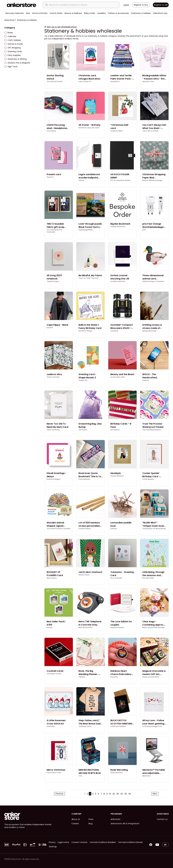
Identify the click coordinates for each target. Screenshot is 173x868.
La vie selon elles (118, 377)
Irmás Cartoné (53, 377)
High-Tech (11, 67)
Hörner (81, 180)
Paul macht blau (54, 773)
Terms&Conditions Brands (130, 842)
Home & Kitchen (40, 13)
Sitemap (53, 847)
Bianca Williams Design (152, 180)
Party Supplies (13, 55)
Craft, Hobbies (13, 40)
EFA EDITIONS (148, 578)
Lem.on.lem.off (85, 82)
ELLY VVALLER (116, 578)
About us (76, 819)
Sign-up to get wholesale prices (62, 27)
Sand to (50, 177)
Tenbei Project (53, 281)
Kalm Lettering (53, 430)
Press (91, 819)
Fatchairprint (84, 479)
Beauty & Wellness (73, 13)
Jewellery (102, 13)
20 (114, 794)
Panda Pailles (85, 529)
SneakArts (115, 82)
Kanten (50, 328)
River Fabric (52, 578)
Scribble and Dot (118, 281)
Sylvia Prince (84, 575)
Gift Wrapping (13, 48)
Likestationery (117, 773)
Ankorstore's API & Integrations (125, 824)
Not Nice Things (85, 331)
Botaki (49, 628)
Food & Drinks (56, 13)
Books (9, 33)
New (28, 13)
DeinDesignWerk (86, 230)
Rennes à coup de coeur (89, 128)
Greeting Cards (13, 51)
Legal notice (63, 842)
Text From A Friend (150, 131)
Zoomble (114, 331)
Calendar (10, 36)
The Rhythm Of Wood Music (154, 529)
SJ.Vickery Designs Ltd (152, 726)
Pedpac (146, 380)
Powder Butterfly (118, 227)
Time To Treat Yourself (88, 278)
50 (126, 794)
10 (110, 794)
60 (130, 794)
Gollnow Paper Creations (153, 281)
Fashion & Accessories (118, 13)
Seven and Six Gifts (151, 677)
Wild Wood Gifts (86, 628)
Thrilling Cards (85, 726)
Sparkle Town (148, 82)
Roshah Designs (54, 479)
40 (122, 794)
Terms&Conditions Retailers (103, 842)
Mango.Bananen (149, 331)
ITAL (80, 776)
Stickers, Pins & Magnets (17, 63)
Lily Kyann (83, 430)
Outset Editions (117, 476)
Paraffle (114, 677)
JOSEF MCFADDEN (118, 726)
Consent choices (79, 842)
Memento (146, 776)
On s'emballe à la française (54, 231)
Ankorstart (116, 819)
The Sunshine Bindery (152, 430)
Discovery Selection (15, 13)
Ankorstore (9, 20)
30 (118, 794)
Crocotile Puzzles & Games (58, 529)
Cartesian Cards (54, 674)
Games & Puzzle (14, 44)
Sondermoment (117, 628)
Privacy (52, 842)
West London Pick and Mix (153, 628)
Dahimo (114, 529)
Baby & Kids (90, 13)
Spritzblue (115, 430)
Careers (75, 824)
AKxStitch (51, 726)
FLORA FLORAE (117, 131)
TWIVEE (82, 677)
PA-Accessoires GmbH (120, 180)
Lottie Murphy (148, 479)
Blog (90, 824)
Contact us (162, 819)
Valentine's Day (160, 13)
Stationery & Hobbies (141, 13)
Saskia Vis (83, 380)
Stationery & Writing (15, 59)
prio (144, 230)
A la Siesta (51, 131)
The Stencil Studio (55, 82)
